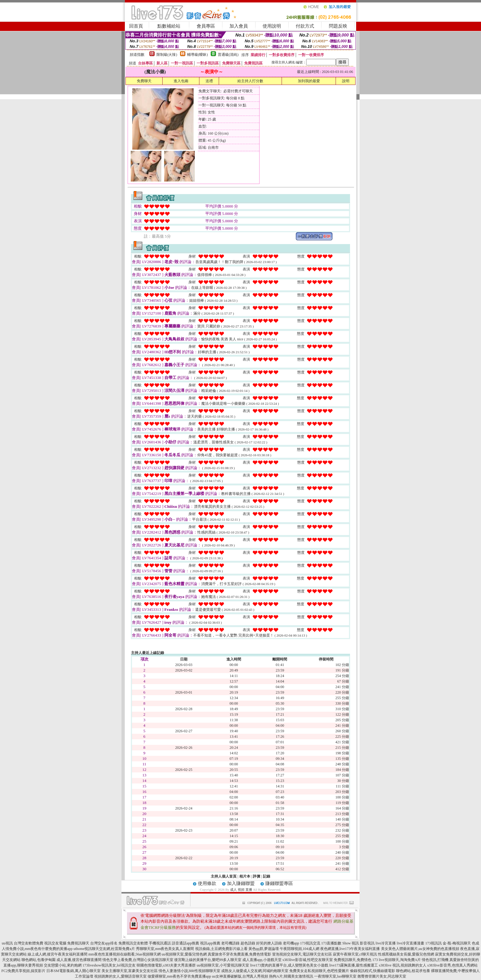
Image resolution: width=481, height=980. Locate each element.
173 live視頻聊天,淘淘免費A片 (397, 960)
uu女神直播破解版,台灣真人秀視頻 (240, 976)
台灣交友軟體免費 (29, 943)
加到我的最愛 (309, 81)
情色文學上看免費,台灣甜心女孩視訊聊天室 (138, 960)
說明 (346, 81)
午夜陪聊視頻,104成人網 (300, 949)
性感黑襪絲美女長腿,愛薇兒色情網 (406, 954)
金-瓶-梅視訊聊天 (457, 943)
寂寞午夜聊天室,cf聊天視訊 (355, 954)
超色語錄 (248, 943)
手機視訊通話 (160, 943)
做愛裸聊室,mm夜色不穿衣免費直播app (179, 976)
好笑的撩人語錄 (269, 943)
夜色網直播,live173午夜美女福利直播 (350, 949)
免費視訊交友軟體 (133, 943)
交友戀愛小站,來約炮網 (63, 965)
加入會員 (239, 26)
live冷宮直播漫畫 (410, 943)
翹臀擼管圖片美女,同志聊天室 (382, 976)
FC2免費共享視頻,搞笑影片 (23, 971)
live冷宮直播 (386, 943)
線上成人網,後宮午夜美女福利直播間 (58, 954)
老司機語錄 (230, 943)
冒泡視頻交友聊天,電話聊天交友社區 (302, 954)
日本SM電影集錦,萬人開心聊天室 (73, 971)
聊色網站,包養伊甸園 (38, 960)
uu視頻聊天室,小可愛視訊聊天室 (223, 965)
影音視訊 (367, 943)
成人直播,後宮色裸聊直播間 (79, 960)
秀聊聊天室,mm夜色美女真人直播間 (165, 949)
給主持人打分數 (250, 81)
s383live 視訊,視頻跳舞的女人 (403, 965)
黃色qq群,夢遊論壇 (264, 949)
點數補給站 (169, 26)
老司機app (291, 943)
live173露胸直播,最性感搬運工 (354, 965)
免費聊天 (144, 81)
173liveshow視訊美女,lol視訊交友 (109, 965)
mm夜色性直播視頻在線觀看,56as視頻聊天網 (125, 954)
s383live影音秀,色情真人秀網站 (452, 965)
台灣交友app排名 (104, 943)
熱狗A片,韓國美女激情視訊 (291, 976)
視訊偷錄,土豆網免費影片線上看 (221, 949)
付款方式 (305, 26)
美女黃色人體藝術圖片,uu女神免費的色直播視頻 (420, 949)
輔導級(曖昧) (198, 55)
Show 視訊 (351, 943)
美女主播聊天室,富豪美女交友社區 (130, 971)
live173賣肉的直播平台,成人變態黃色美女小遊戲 (289, 965)
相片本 (245, 876)
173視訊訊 (433, 943)
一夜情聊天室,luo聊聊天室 (335, 976)
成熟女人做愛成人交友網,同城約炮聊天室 (255, 971)
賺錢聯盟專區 (279, 883)
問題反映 (338, 26)
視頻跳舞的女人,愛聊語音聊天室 (120, 976)
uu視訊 (7, 943)
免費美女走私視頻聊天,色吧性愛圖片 (319, 971)
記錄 (267, 876)
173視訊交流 (310, 943)
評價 (256, 876)
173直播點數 (331, 943)
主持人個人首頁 (224, 876)
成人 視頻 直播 (241, 890)
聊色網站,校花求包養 (413, 971)
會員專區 (206, 26)
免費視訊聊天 (78, 943)
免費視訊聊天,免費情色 (353, 960)
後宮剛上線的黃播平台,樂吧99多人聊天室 (208, 960)
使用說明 (272, 26)
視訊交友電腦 (55, 943)
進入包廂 (181, 81)
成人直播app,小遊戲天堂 (262, 960)
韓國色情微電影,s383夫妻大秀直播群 (166, 965)
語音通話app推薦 (185, 943)
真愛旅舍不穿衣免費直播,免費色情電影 (239, 954)
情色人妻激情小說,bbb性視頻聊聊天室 (189, 971)
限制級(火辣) (167, 55)
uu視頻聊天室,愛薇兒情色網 (184, 954)
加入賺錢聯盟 (241, 883)
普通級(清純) (228, 55)
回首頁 (136, 26)
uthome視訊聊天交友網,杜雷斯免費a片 (104, 949)
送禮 (209, 81)
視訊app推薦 (210, 943)
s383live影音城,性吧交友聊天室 (308, 960)
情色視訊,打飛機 (435, 960)
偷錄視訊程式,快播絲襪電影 (373, 971)
